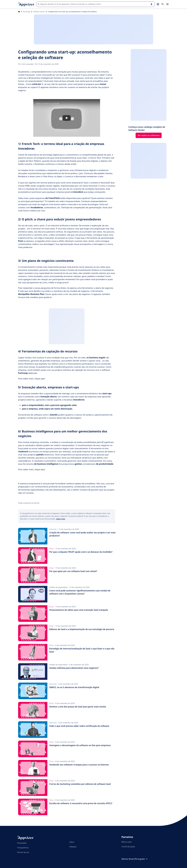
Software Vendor (39, 12)
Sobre (72, 842)
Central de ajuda (128, 847)
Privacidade (22, 843)
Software (73, 847)
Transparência (23, 848)
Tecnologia (27, 12)
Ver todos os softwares (149, 135)
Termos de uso (23, 852)
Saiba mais (61, 519)
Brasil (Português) (138, 859)
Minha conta (127, 842)
